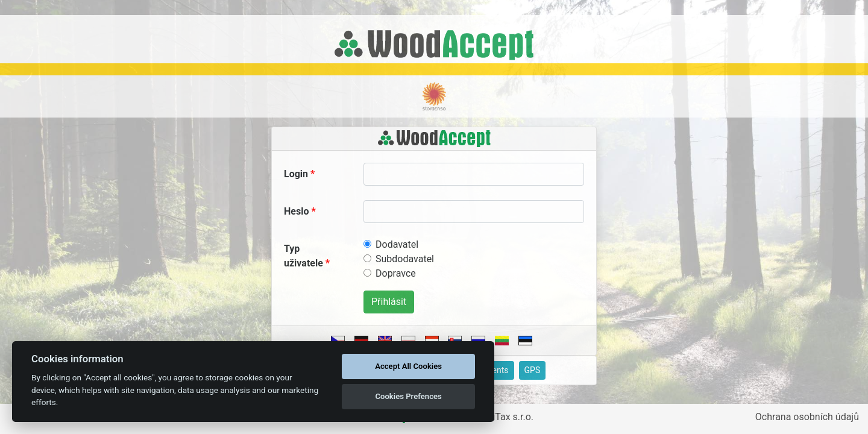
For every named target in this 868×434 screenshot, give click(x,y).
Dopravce (396, 273)
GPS (533, 370)
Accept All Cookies (408, 366)
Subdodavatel (405, 259)
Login (296, 174)
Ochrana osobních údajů (807, 417)
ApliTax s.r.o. (506, 417)
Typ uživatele (303, 256)
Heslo (296, 211)
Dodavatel (397, 244)
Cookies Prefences (408, 396)
